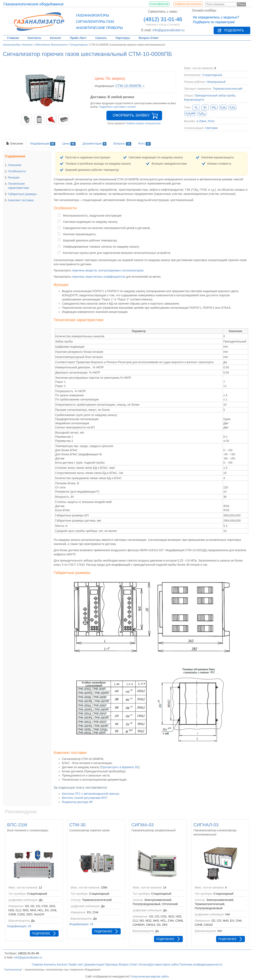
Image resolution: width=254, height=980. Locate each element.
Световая (211, 128)
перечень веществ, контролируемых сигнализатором (108, 270)
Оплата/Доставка (150, 964)
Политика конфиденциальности (201, 964)
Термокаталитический (228, 89)
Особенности (17, 171)
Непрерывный (216, 82)
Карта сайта (171, 964)
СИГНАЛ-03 (206, 825)
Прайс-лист (76, 964)
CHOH (190, 114)
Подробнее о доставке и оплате (117, 107)
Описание (15, 143)
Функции (14, 177)
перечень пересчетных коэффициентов (99, 277)
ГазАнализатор (13, 970)
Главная (13, 38)
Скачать (101, 38)
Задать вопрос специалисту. (144, 123)
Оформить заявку (131, 115)
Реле (211, 121)
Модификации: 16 (81, 924)
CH (214, 108)
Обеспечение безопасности (51, 45)
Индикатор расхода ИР (77, 802)
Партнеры (123, 38)
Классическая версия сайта (150, 976)
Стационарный (212, 75)
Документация (94, 144)
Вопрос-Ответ (149, 38)
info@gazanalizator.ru (168, 30)
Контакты (34, 38)
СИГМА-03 (143, 825)
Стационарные (79, 45)
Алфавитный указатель (188, 4)
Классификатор (159, 4)
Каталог (55, 38)
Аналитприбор (12, 45)
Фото (144, 144)
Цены (69, 144)
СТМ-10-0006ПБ (130, 86)
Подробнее (41, 933)
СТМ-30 (78, 825)
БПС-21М (17, 825)
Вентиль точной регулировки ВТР (84, 798)
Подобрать (234, 30)
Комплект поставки (21, 200)
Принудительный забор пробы (215, 95)
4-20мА (201, 121)
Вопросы (122, 144)
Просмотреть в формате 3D (120, 767)
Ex (205, 107)
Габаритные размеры (22, 194)
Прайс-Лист (78, 38)
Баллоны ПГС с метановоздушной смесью (90, 794)
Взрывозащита (194, 100)
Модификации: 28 (19, 926)
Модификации (43, 144)
